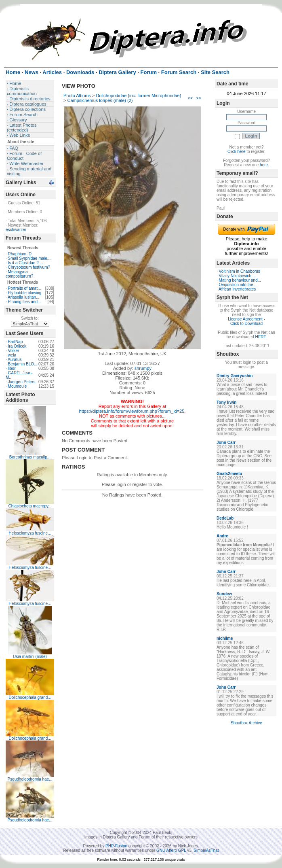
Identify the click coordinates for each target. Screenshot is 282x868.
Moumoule (18, 386)
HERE (261, 337)
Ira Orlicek (17, 346)
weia (12, 355)
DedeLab (225, 518)
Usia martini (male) (30, 657)
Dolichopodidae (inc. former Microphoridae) (138, 96)
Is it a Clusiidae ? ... (26, 263)
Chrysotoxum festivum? (29, 267)
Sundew (224, 594)
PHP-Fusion (116, 846)
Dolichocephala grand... (30, 697)
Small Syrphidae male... (29, 258)
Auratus (15, 360)
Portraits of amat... (25, 288)
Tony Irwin (226, 402)
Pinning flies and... (25, 302)
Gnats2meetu (229, 474)
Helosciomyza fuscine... (30, 533)
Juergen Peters (22, 382)
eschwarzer (16, 230)
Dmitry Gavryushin (235, 376)
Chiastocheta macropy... (30, 506)
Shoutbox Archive (246, 723)
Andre (222, 536)
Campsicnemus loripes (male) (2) (100, 100)
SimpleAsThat (206, 850)
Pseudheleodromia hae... (30, 779)
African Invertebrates (237, 289)
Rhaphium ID (20, 254)
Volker (14, 351)
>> (199, 98)
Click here (236, 152)
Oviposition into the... (238, 285)
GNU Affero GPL (171, 850)
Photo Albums (77, 96)
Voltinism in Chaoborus (240, 271)
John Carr (226, 442)
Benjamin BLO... (23, 364)
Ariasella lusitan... (23, 297)
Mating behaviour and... (240, 280)
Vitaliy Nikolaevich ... (238, 276)
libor (12, 368)
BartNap (16, 342)
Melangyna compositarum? (19, 274)
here (264, 165)
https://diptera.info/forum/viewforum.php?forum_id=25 (132, 411)
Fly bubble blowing (25, 293)
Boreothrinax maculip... (30, 457)
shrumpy (143, 368)
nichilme (225, 638)
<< (190, 98)
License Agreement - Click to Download (246, 321)
